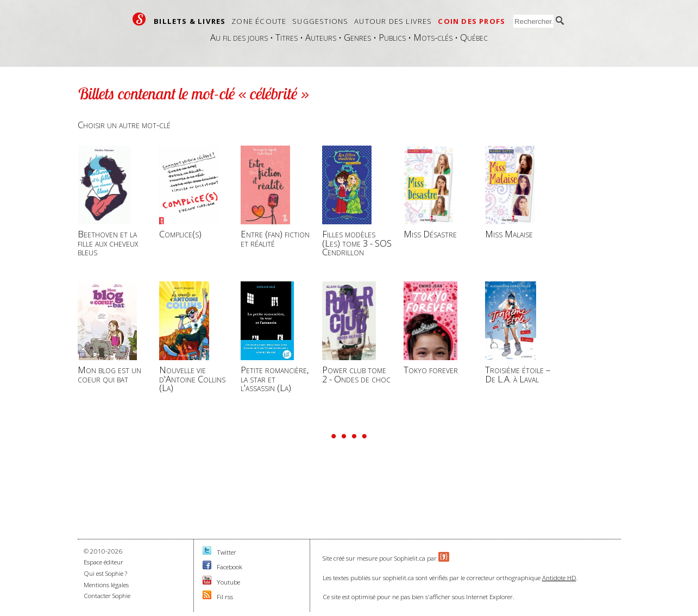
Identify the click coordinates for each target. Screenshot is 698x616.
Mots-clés (433, 37)
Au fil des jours (239, 37)
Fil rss (225, 597)
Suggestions (320, 21)
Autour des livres (393, 21)
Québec (474, 37)
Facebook (229, 567)
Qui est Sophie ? (105, 573)
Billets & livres (190, 21)
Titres (287, 37)
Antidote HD (559, 578)
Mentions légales (106, 585)
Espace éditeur (103, 562)
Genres (357, 37)
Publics (392, 37)
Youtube (228, 582)
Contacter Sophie (107, 596)
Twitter (227, 552)
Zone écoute (259, 21)
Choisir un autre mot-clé (124, 125)
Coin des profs (471, 21)
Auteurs (321, 37)
